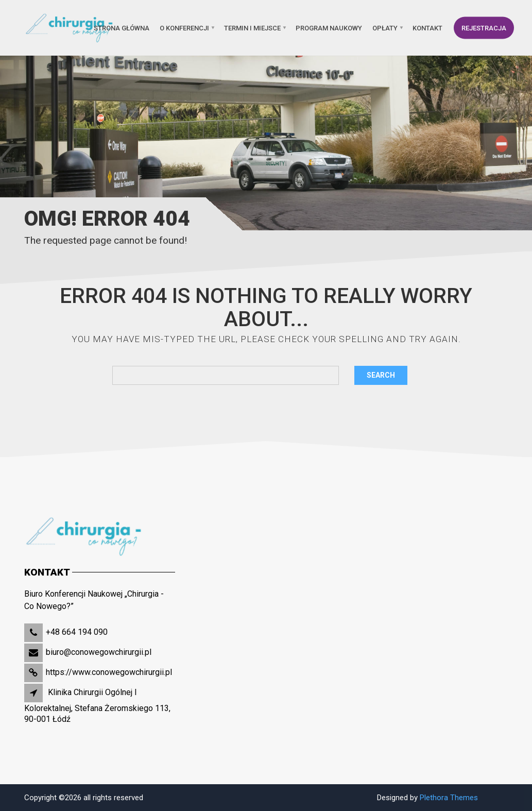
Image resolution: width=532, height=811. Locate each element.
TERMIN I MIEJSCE (252, 28)
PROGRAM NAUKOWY (329, 28)
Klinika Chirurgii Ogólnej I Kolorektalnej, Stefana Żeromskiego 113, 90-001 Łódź (97, 706)
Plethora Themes (449, 798)
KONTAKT (427, 28)
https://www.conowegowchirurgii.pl (109, 672)
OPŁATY (385, 28)
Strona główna (122, 28)
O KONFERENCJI (184, 28)
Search (381, 375)
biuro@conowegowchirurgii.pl (99, 652)
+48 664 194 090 (77, 632)
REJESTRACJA (484, 28)
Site (502, 798)
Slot (488, 798)
